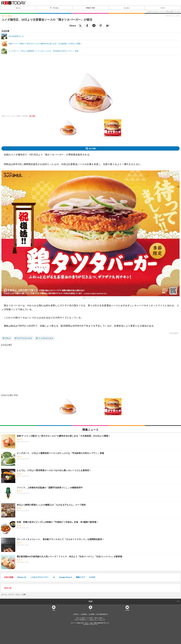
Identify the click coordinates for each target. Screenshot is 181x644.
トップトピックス (46, 338)
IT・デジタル (54, 8)
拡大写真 (92, 148)
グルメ (8, 338)
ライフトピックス (24, 338)
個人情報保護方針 (102, 614)
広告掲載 (84, 614)
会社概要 (92, 614)
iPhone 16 (22, 577)
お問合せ (76, 614)
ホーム (18, 8)
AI (54, 577)
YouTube (127, 610)
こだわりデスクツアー (39, 577)
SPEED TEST (90, 8)
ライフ (163, 8)
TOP (91, 601)
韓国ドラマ (81, 577)
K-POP (92, 577)
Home (54, 610)
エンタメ (127, 8)
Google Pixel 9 (65, 577)
